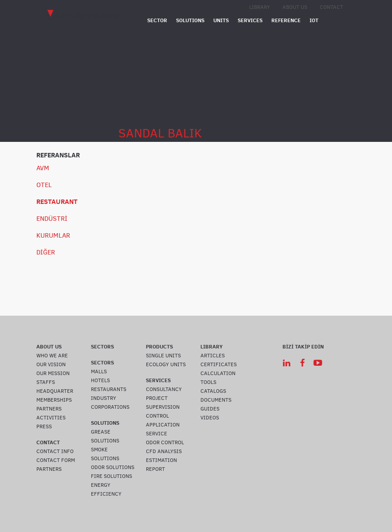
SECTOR (157, 20)
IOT (314, 20)
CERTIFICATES (219, 364)
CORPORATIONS (110, 407)
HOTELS (100, 380)
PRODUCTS (159, 346)
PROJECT (157, 398)
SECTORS (102, 346)
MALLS (99, 372)
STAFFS (46, 382)
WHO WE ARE (52, 356)
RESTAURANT (57, 201)
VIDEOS (210, 418)
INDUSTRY (104, 398)
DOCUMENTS (216, 400)
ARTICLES (213, 356)
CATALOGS (213, 391)
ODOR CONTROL (165, 442)
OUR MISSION (53, 373)
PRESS (44, 426)
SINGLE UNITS (163, 356)
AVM (43, 168)
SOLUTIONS (190, 20)
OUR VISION (51, 364)
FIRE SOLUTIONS (112, 476)
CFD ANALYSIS (164, 451)
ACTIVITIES (51, 418)
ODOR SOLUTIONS (113, 467)
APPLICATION (163, 425)
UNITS (221, 20)
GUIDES (210, 409)
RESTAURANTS (109, 389)
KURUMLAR (53, 235)
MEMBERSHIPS (54, 400)
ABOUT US (295, 7)
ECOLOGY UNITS (166, 364)
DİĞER (46, 252)
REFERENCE (286, 20)
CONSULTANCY (164, 389)
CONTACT (331, 7)
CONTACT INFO (55, 451)
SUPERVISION (163, 407)
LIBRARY (260, 7)
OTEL (44, 185)
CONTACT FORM (56, 460)
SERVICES (250, 20)
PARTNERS (49, 409)
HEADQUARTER (55, 391)
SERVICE (157, 434)
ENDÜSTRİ (52, 219)
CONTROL (157, 416)
